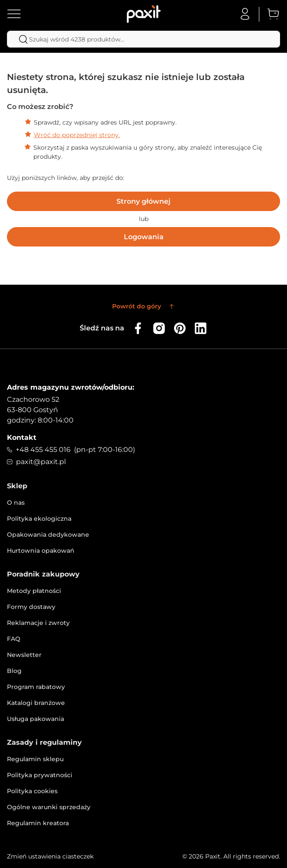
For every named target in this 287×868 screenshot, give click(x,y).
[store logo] (144, 14)
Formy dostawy (31, 607)
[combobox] (143, 39)
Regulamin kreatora (38, 823)
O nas (16, 503)
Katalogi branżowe (36, 703)
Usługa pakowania (35, 719)
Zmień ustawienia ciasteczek (50, 856)
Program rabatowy (36, 687)
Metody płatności (34, 591)
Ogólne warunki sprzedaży (49, 807)
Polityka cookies (32, 791)
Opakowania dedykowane (48, 535)
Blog (14, 671)
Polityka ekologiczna (39, 519)
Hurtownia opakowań (41, 551)
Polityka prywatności (40, 775)
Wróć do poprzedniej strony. (77, 135)
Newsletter (24, 655)
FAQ (14, 639)
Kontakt (22, 437)
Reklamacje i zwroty (38, 623)
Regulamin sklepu (35, 759)
